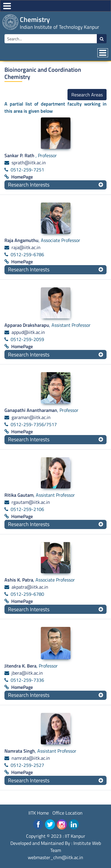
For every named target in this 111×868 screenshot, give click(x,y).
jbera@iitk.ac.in (27, 673)
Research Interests (29, 185)
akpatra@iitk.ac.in (30, 587)
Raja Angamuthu (21, 240)
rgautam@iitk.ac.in (31, 502)
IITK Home (39, 813)
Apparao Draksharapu (27, 325)
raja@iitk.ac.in (26, 247)
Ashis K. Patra (19, 580)
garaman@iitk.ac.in (31, 417)
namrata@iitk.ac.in (31, 758)
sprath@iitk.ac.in (29, 163)
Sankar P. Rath (20, 155)
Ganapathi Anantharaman (31, 410)
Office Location (67, 813)
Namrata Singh (20, 751)
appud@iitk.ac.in (28, 332)
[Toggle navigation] (103, 53)
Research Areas (87, 95)
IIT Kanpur (75, 836)
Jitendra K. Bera (20, 666)
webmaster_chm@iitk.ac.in (55, 857)
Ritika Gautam (19, 495)
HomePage (22, 177)
